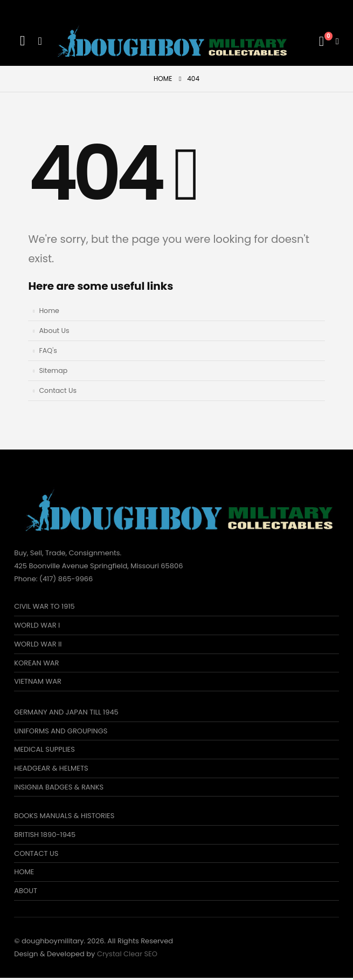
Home (49, 311)
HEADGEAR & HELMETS (51, 769)
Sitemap (53, 370)
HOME (24, 874)
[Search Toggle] (22, 41)
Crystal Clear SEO (127, 956)
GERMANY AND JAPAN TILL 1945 (66, 713)
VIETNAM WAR (38, 682)
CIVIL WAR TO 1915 (44, 606)
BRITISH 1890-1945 (45, 836)
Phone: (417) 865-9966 (53, 579)
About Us (54, 331)
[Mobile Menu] (40, 41)
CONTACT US (36, 855)
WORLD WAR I (37, 625)
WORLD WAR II (38, 644)
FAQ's (48, 351)
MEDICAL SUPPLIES (44, 750)
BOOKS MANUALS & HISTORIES (64, 817)
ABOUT (26, 893)
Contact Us (58, 390)
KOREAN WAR (36, 663)
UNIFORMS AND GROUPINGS (61, 731)
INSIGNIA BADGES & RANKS (59, 788)
